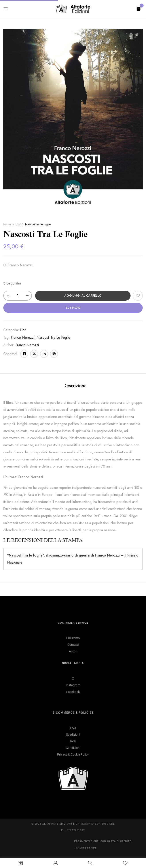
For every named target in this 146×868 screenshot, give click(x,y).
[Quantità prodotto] (18, 296)
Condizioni (73, 748)
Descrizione (75, 386)
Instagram (73, 685)
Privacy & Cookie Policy (73, 754)
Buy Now (73, 308)
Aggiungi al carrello (83, 296)
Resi (73, 741)
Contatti (73, 645)
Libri (18, 224)
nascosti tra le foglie (53, 337)
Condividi (10, 354)
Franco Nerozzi (27, 345)
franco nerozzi (23, 337)
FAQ (73, 728)
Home (7, 224)
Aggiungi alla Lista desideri (138, 296)
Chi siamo (73, 638)
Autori (73, 651)
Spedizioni (73, 735)
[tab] (75, 386)
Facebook (73, 692)
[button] (138, 8)
